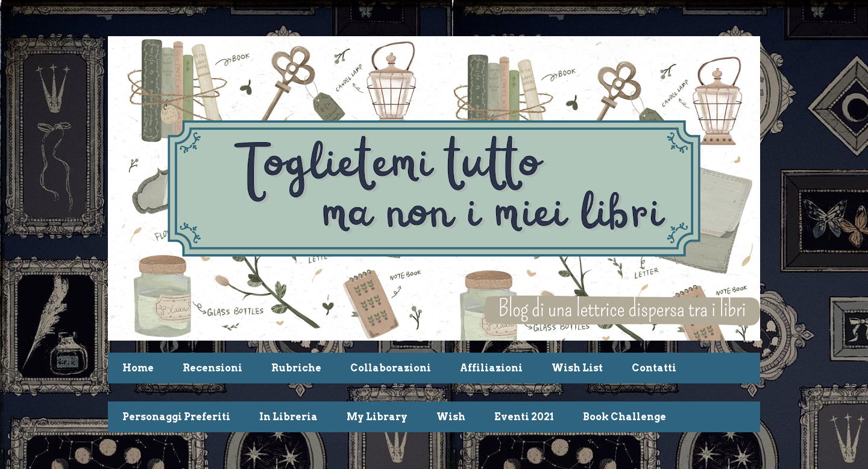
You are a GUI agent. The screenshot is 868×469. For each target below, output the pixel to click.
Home (138, 368)
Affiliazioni (491, 368)
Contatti (654, 368)
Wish (451, 417)
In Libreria (288, 417)
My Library (377, 417)
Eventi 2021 (524, 417)
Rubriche (296, 368)
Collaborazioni (391, 368)
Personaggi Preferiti (176, 417)
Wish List (577, 368)
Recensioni (212, 368)
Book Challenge (624, 417)
